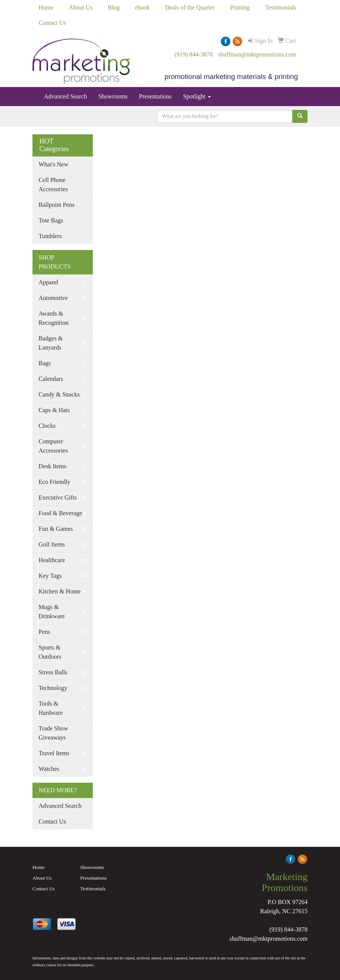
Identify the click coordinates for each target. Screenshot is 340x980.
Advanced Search (65, 96)
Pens (44, 632)
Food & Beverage (60, 513)
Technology (53, 688)
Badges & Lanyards (51, 343)
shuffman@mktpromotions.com (257, 54)
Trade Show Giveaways (53, 733)
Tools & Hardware (51, 708)
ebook (142, 7)
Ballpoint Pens (57, 205)
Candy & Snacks (59, 394)
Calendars (51, 379)
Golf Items (52, 544)
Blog (114, 7)
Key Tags (50, 576)
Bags (45, 363)
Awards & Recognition (53, 318)
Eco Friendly (54, 482)
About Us (81, 7)
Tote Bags (51, 220)
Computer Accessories (53, 446)
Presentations (155, 96)
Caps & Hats (54, 410)
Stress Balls (53, 672)
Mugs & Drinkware (52, 612)
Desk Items (52, 466)
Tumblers (50, 236)
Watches (49, 769)
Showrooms (113, 96)
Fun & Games (56, 529)
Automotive (53, 298)
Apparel (49, 282)
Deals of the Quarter (190, 7)
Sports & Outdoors (50, 652)
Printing (240, 7)
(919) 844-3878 (194, 54)
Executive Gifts (58, 497)
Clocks (47, 426)
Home (46, 7)
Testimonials (281, 7)
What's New (53, 164)
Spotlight (197, 96)
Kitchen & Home (60, 591)
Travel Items (54, 753)
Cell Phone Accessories (53, 185)
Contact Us (52, 23)
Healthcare (52, 560)
